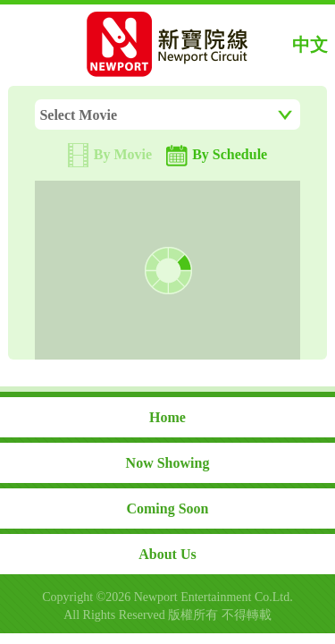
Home (167, 417)
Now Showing (168, 463)
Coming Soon (167, 508)
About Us (167, 554)
